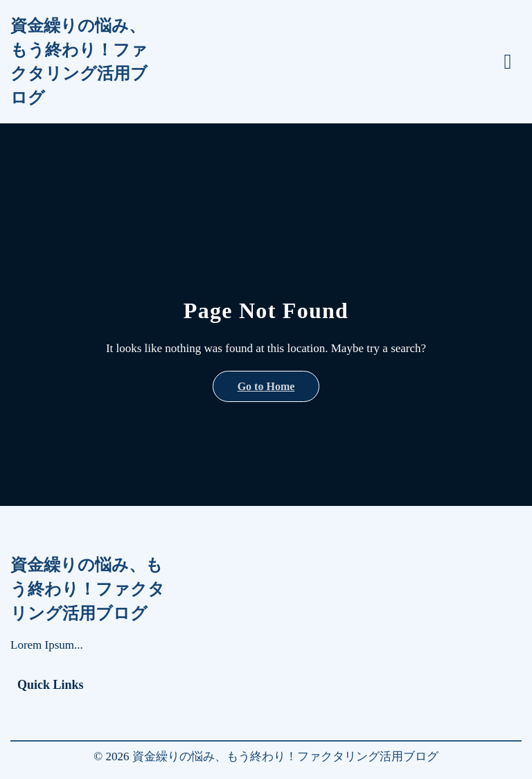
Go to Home (266, 386)
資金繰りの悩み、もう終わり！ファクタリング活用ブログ (79, 62)
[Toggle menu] (508, 62)
